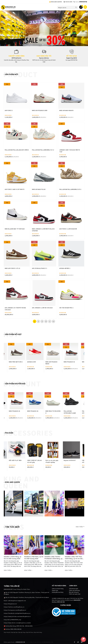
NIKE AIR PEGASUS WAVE (51, 363)
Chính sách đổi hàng (74, 590)
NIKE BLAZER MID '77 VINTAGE (15, 229)
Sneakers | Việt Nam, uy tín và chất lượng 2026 (34, 557)
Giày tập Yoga (22, 632)
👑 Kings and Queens (55, 2)
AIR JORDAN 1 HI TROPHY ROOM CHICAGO (15, 309)
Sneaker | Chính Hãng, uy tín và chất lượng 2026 (13, 557)
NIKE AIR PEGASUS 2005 (40, 110)
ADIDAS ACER (31, 362)
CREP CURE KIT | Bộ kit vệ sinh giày (34, 461)
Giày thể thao (30, 632)
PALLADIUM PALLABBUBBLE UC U (43, 150)
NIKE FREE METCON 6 (16, 362)
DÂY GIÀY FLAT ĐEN (15, 460)
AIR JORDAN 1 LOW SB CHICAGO (42, 308)
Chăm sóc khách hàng (58, 589)
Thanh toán (55, 590)
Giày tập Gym (14, 632)
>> (53, 321)
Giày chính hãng (38, 632)
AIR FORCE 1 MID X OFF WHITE (15, 189)
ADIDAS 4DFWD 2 (65, 268)
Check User (68, 2)
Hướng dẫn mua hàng (58, 592)
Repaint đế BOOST (70, 460)
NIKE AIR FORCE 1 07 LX (12, 268)
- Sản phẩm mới (11, 74)
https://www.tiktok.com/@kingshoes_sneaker (17, 623)
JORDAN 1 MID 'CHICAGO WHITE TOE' (70, 151)
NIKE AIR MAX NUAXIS (66, 110)
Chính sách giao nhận (75, 594)
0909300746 (83, 2)
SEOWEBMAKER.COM (47, 642)
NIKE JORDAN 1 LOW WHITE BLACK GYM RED (43, 230)
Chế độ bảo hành (74, 589)
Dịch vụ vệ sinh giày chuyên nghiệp (52, 461)
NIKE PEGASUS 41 (69, 362)
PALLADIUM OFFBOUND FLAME (70, 412)
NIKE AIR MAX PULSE (39, 189)
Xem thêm (80, 527)
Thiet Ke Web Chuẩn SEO (32, 642)
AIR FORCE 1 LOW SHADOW (68, 229)
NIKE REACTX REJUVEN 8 (53, 412)
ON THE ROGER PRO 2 (66, 308)
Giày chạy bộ (7, 632)
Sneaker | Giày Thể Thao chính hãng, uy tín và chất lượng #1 (74, 558)
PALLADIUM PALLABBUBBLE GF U (70, 189)
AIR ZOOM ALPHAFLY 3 (39, 268)
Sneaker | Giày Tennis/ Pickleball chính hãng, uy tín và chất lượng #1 (53, 558)
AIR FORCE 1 (9, 110)
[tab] (43, 45)
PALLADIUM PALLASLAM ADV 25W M (17, 150)
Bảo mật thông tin (74, 592)
